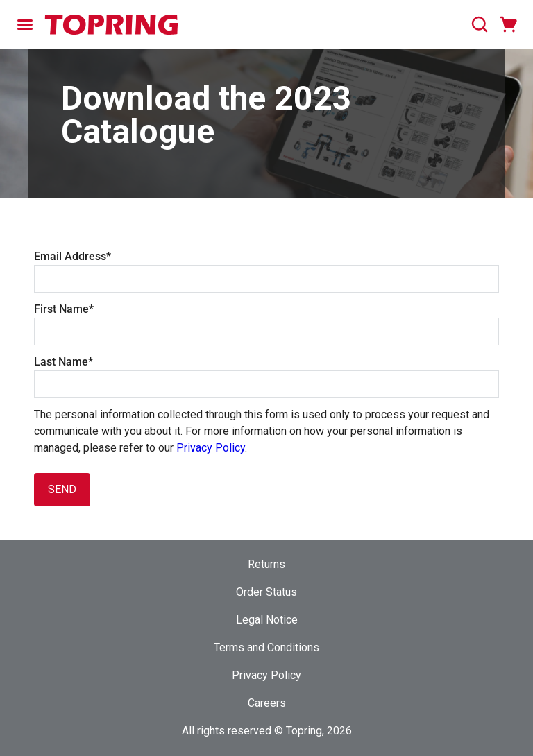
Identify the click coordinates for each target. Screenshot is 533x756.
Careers (267, 703)
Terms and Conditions (266, 647)
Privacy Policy (211, 448)
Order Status (266, 592)
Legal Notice (267, 620)
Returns (266, 564)
